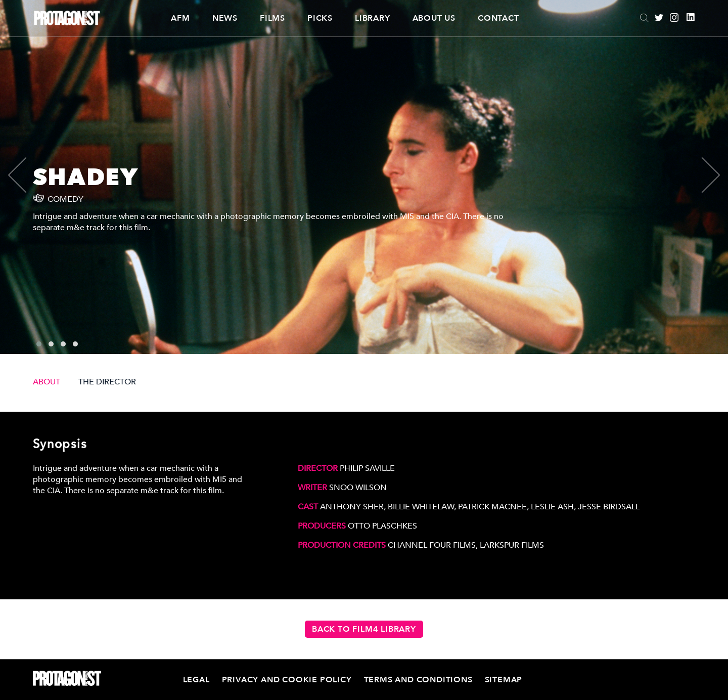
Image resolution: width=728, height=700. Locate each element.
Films (272, 18)
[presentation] (26, 175)
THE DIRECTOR (107, 382)
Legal (196, 680)
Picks (320, 18)
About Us (434, 18)
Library (373, 18)
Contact (498, 18)
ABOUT (47, 382)
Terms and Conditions (418, 680)
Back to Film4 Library (364, 629)
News (225, 18)
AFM (180, 18)
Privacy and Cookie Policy (287, 680)
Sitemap (504, 680)
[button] (39, 344)
